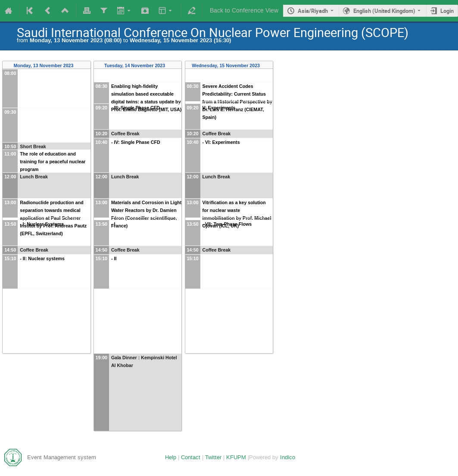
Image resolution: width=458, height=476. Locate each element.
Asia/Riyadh (313, 11)
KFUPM (236, 457)
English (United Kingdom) (384, 11)
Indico (288, 457)
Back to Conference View (244, 11)
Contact (191, 457)
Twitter (213, 457)
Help (171, 457)
